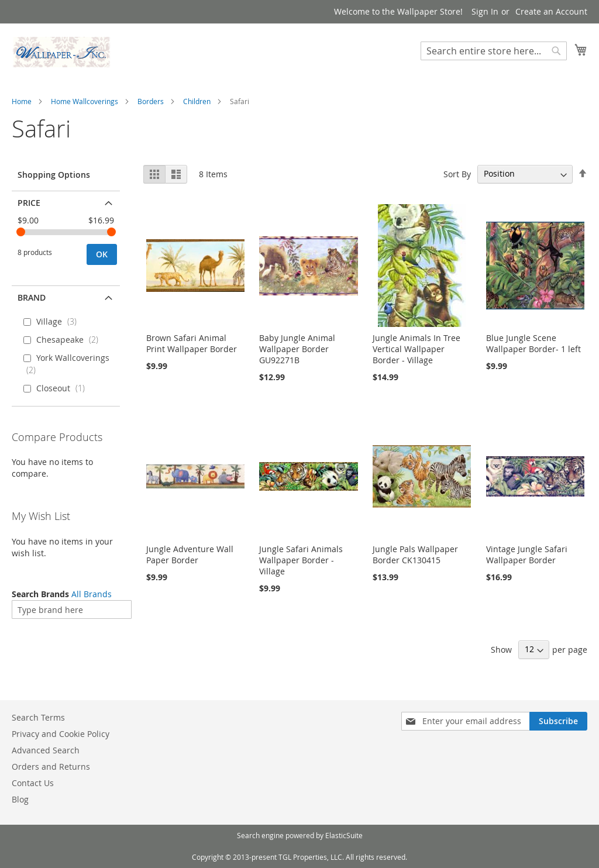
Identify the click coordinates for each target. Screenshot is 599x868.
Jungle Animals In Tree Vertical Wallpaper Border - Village (416, 349)
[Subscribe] (558, 721)
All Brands (92, 594)
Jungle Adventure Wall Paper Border (190, 554)
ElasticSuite (344, 835)
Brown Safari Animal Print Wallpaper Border (192, 343)
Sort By (457, 173)
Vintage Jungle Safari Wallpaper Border (527, 554)
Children (197, 101)
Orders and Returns (51, 767)
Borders (151, 101)
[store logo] (61, 52)
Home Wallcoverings (85, 101)
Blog (20, 799)
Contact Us (33, 783)
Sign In (485, 11)
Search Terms (38, 717)
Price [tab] (29, 203)
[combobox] (494, 51)
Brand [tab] (32, 297)
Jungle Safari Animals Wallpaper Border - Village (301, 560)
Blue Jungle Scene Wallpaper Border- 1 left (533, 343)
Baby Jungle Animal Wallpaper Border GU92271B (297, 349)
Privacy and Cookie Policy (61, 734)
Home (22, 101)
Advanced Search (46, 750)
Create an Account (551, 11)
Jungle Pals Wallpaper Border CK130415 (415, 554)
